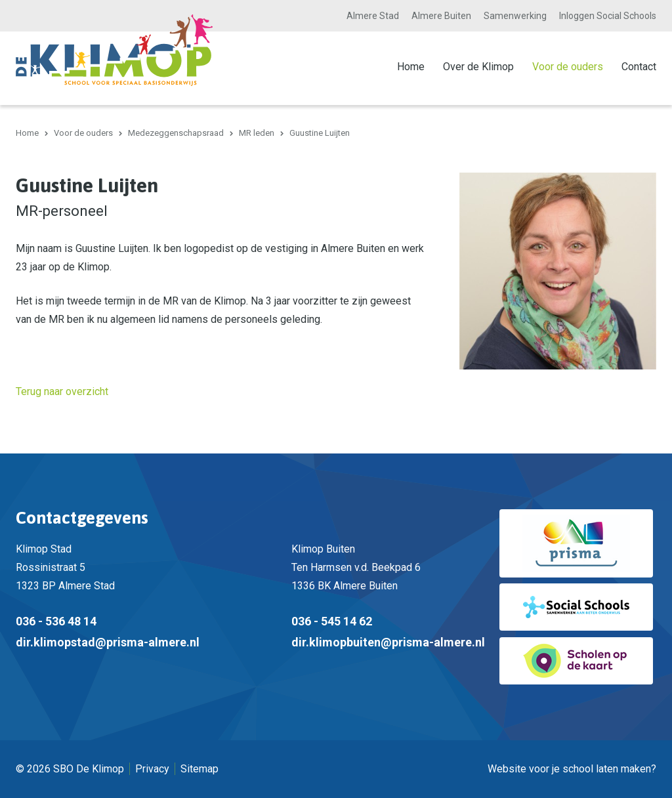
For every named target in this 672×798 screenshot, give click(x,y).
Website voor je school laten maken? (572, 769)
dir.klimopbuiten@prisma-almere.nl (388, 642)
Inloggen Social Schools (608, 16)
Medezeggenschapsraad (176, 133)
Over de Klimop (478, 67)
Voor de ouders (568, 67)
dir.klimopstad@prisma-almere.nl (108, 642)
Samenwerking (515, 16)
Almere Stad (373, 16)
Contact (639, 67)
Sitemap (199, 769)
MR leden (257, 133)
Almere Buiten (441, 16)
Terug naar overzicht (62, 391)
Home (411, 67)
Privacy (152, 769)
